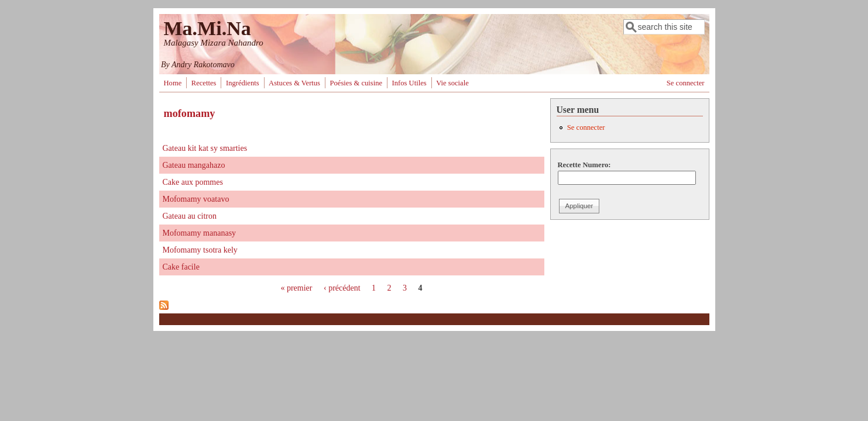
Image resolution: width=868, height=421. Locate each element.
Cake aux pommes (193, 182)
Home (173, 83)
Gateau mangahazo (194, 165)
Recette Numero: (584, 165)
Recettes (204, 83)
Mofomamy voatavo (196, 199)
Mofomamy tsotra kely (200, 250)
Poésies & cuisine (356, 83)
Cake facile (181, 267)
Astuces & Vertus (294, 83)
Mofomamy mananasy (200, 233)
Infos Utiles (409, 83)
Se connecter (686, 83)
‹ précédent (342, 288)
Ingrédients (243, 83)
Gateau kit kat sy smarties (205, 148)
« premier (296, 288)
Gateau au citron (190, 216)
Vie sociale (452, 83)
